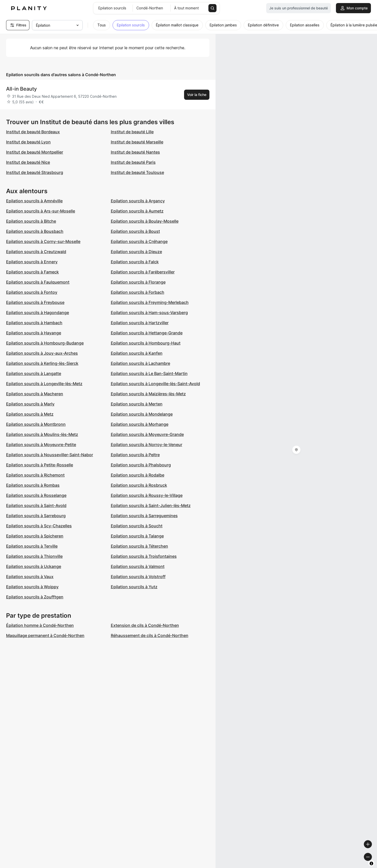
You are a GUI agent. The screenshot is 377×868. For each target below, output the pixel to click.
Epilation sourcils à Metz (30, 414)
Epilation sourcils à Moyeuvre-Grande (147, 434)
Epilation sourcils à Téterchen (139, 546)
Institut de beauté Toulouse (137, 172)
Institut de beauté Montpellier (35, 152)
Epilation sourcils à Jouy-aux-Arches (42, 353)
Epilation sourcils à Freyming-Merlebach (150, 302)
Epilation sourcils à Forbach (138, 292)
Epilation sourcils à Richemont (35, 475)
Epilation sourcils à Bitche (31, 221)
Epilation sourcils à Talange (137, 536)
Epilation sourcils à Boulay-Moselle (145, 221)
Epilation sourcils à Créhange (139, 241)
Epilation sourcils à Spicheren (35, 536)
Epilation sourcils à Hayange (34, 333)
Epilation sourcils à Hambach (34, 323)
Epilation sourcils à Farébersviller (143, 272)
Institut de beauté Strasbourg (35, 172)
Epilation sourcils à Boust (135, 231)
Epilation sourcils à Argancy (138, 201)
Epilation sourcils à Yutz (134, 587)
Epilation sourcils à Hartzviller (140, 323)
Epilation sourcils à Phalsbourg (141, 465)
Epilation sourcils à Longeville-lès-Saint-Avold (155, 384)
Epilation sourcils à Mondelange (142, 414)
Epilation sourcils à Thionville (34, 556)
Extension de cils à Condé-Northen (145, 625)
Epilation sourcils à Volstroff (138, 577)
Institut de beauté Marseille (137, 142)
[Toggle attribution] (371, 863)
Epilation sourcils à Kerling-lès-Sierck (42, 363)
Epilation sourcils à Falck (135, 262)
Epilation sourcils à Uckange (34, 566)
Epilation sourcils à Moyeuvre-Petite (41, 445)
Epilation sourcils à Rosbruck (139, 485)
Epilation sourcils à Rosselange (36, 495)
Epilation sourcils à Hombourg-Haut (146, 343)
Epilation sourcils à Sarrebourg (36, 516)
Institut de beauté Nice (28, 162)
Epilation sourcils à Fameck (32, 272)
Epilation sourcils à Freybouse (35, 302)
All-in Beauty (21, 89)
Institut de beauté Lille (132, 132)
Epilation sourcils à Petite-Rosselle (40, 465)
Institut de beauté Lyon (28, 142)
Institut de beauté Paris (133, 162)
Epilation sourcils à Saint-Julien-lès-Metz (151, 505)
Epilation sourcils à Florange (138, 282)
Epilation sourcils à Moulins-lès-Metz (42, 434)
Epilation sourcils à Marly (30, 404)
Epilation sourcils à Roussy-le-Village (147, 495)
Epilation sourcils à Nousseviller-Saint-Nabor (50, 455)
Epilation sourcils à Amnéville (34, 201)
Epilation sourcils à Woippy (32, 587)
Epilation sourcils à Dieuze (136, 252)
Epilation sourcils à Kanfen (137, 353)
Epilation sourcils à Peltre (135, 455)
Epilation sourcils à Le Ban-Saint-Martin (149, 373)
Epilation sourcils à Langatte (34, 373)
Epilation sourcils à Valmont (138, 566)
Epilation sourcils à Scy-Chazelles (39, 526)
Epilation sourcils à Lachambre (140, 363)
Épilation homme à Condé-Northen (40, 625)
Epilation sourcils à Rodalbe (138, 475)
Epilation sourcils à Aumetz (137, 211)
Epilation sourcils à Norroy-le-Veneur (147, 445)
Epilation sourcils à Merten (137, 404)
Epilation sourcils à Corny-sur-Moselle (43, 241)
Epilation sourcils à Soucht (137, 526)
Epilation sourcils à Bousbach (35, 231)
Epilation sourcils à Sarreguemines (144, 516)
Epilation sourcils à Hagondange (38, 313)
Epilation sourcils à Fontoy (32, 292)
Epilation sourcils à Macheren (35, 394)
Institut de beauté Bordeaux (33, 132)
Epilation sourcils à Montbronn (36, 424)
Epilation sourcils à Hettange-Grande (147, 333)
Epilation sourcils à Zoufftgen (35, 597)
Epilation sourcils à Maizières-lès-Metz (148, 394)
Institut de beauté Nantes (135, 152)
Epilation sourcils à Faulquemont (38, 282)
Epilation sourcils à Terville (32, 546)
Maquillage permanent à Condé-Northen (45, 635)
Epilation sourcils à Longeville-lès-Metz (44, 384)
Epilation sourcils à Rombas (33, 485)
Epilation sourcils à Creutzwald (36, 252)
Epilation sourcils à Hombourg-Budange (45, 343)
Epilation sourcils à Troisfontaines (144, 556)
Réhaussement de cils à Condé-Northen (150, 635)
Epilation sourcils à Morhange (140, 424)
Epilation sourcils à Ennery (32, 262)
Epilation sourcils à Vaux (30, 577)
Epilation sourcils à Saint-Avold (36, 505)
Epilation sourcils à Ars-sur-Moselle (41, 211)
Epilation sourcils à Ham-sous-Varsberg (149, 313)
